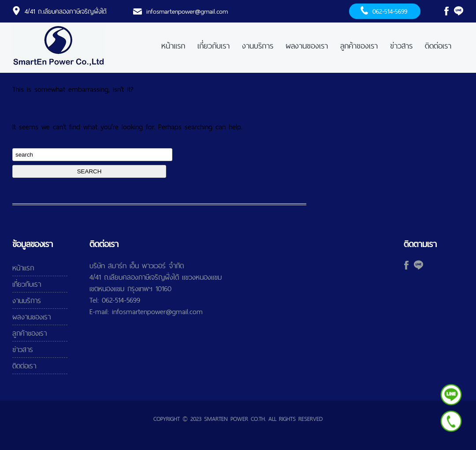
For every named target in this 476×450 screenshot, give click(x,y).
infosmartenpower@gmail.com (187, 11)
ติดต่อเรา (438, 46)
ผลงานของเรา (307, 46)
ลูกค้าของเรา (359, 46)
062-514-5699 (390, 11)
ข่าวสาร (401, 46)
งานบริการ (258, 46)
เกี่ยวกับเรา (214, 46)
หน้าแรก (173, 46)
